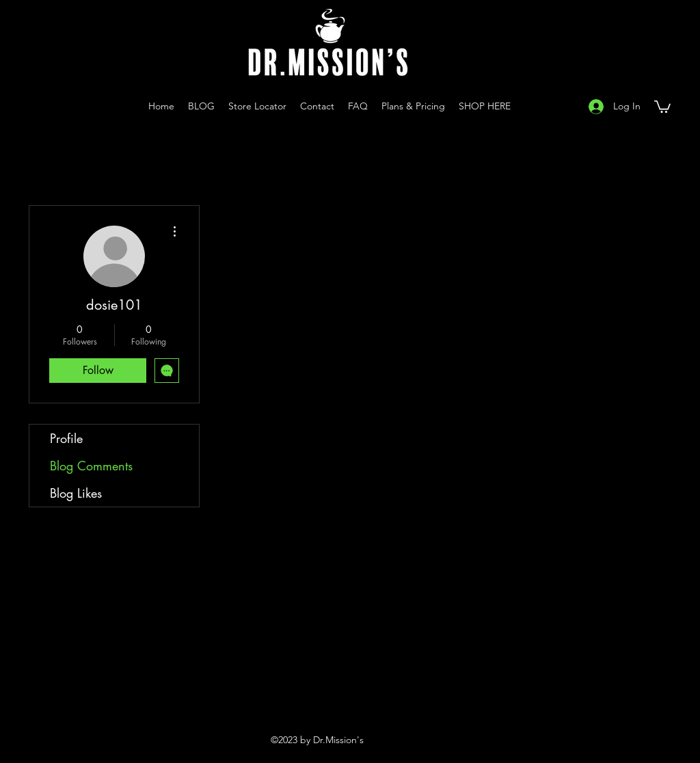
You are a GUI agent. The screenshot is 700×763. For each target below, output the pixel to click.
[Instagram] (517, 106)
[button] (662, 106)
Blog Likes (76, 493)
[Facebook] (558, 106)
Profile (66, 438)
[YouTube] (537, 106)
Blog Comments (91, 466)
